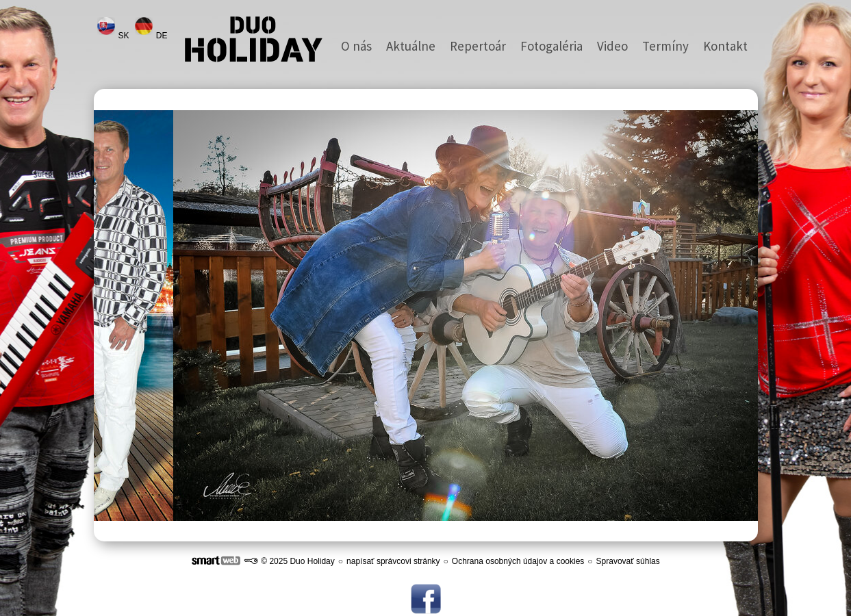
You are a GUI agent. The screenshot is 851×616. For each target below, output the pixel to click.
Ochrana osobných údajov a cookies (518, 561)
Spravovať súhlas (628, 561)
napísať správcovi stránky (393, 561)
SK (125, 36)
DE (163, 36)
